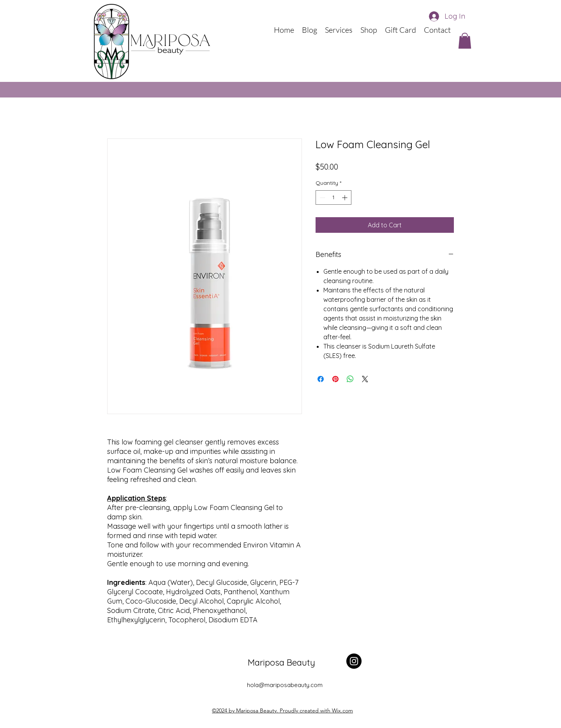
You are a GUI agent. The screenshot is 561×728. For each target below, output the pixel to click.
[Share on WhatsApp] (350, 379)
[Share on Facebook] (321, 379)
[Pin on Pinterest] (335, 379)
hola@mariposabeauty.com (285, 685)
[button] (465, 41)
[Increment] (345, 197)
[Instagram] (354, 661)
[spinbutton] (333, 197)
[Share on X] (365, 379)
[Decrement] (322, 197)
